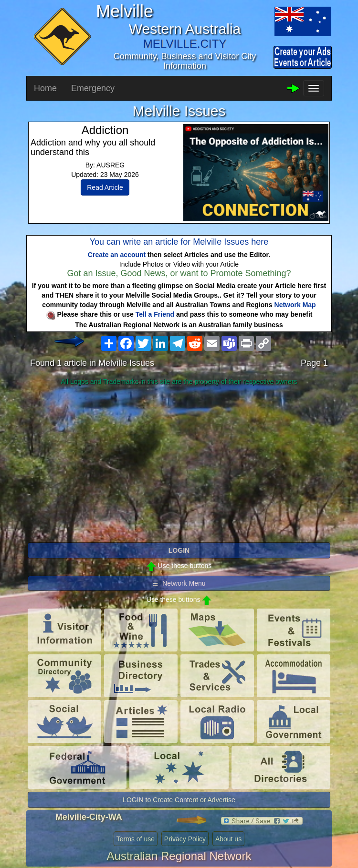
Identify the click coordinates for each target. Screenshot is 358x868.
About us (228, 839)
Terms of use (136, 839)
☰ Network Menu (179, 583)
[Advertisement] (179, 465)
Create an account (117, 255)
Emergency (93, 88)
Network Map (295, 305)
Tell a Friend (155, 314)
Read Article (105, 187)
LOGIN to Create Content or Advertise (179, 800)
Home (45, 88)
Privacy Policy (185, 839)
